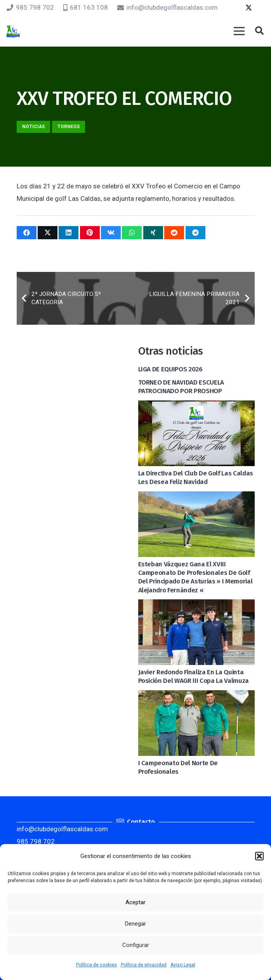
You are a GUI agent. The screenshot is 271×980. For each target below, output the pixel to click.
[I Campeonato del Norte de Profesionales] (196, 696)
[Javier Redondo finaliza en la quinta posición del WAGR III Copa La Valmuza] (196, 606)
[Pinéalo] (90, 233)
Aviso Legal (183, 965)
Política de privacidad (144, 965)
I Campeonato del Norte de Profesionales (178, 767)
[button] (259, 856)
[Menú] (239, 31)
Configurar (136, 945)
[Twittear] (48, 233)
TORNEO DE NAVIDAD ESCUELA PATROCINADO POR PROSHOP (181, 387)
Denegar (135, 924)
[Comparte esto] (27, 233)
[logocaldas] (13, 31)
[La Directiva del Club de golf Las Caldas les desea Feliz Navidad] (196, 407)
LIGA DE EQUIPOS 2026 (170, 369)
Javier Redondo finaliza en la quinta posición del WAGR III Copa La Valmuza (194, 676)
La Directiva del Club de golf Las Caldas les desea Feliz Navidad (196, 478)
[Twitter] (248, 8)
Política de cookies (96, 965)
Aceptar (135, 902)
